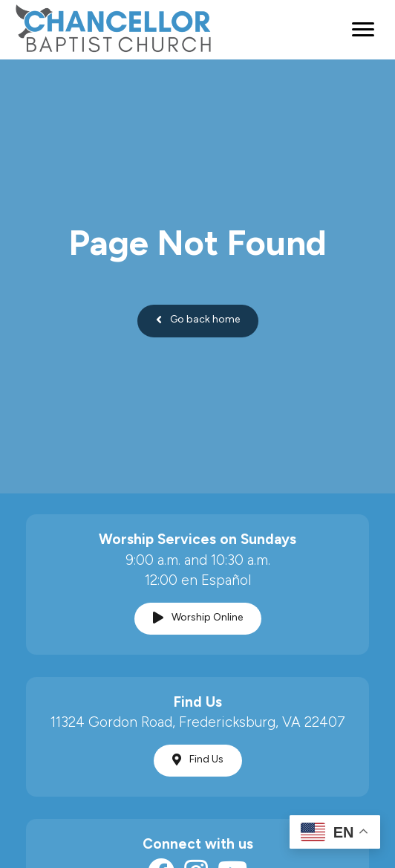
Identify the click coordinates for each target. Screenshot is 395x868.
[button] (198, 321)
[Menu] (363, 30)
